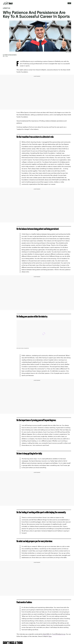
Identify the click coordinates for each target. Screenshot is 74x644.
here (50, 636)
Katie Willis (46, 634)
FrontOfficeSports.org (59, 634)
